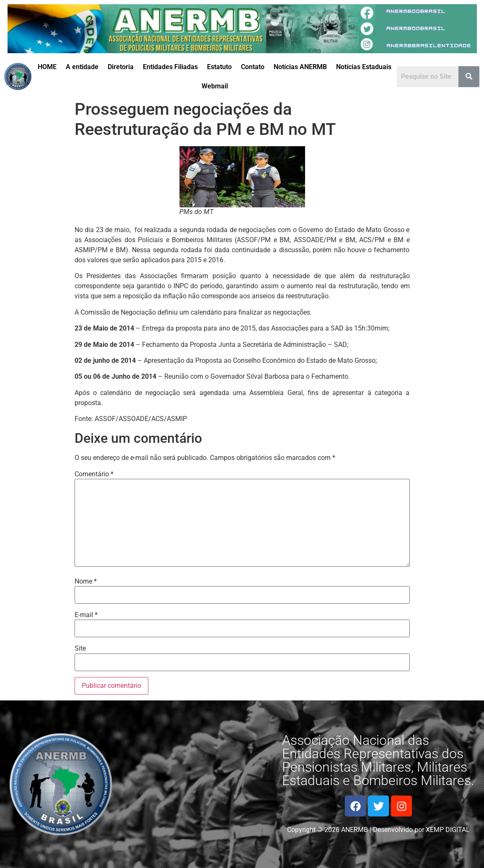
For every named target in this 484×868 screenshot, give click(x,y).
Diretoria (121, 67)
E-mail (86, 615)
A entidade (82, 67)
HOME (47, 67)
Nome (86, 581)
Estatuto (219, 67)
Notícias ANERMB (300, 67)
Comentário (94, 474)
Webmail (215, 86)
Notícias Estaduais (364, 67)
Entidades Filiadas (170, 67)
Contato (253, 67)
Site (80, 648)
